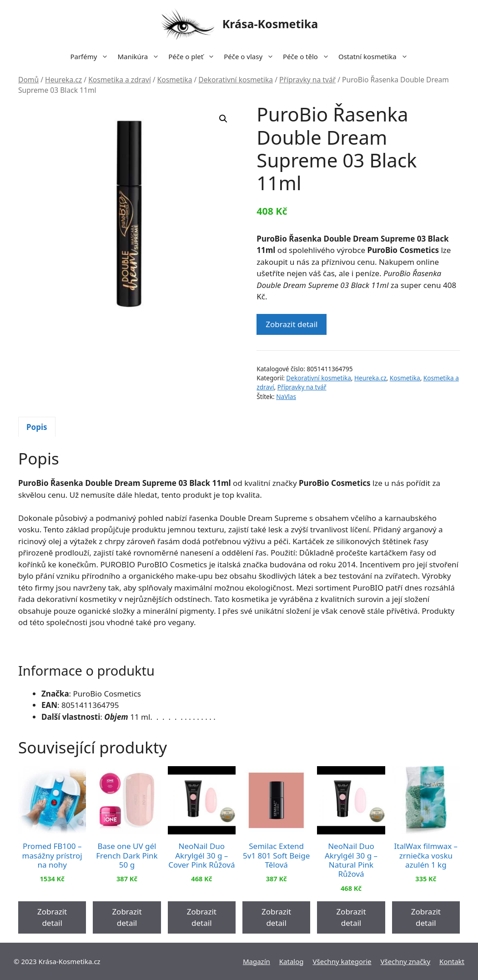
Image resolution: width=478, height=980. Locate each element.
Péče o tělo (308, 56)
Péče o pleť (194, 56)
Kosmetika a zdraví (120, 80)
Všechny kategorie (342, 961)
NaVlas (286, 397)
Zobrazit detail (292, 324)
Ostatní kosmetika (375, 56)
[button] (223, 119)
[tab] (37, 427)
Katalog (292, 961)
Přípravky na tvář (307, 80)
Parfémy (91, 56)
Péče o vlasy (251, 56)
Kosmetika (175, 80)
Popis (37, 427)
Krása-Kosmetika (270, 24)
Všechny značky (406, 961)
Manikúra (141, 56)
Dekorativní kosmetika (236, 80)
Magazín (257, 961)
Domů (28, 80)
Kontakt (452, 961)
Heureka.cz (63, 80)
